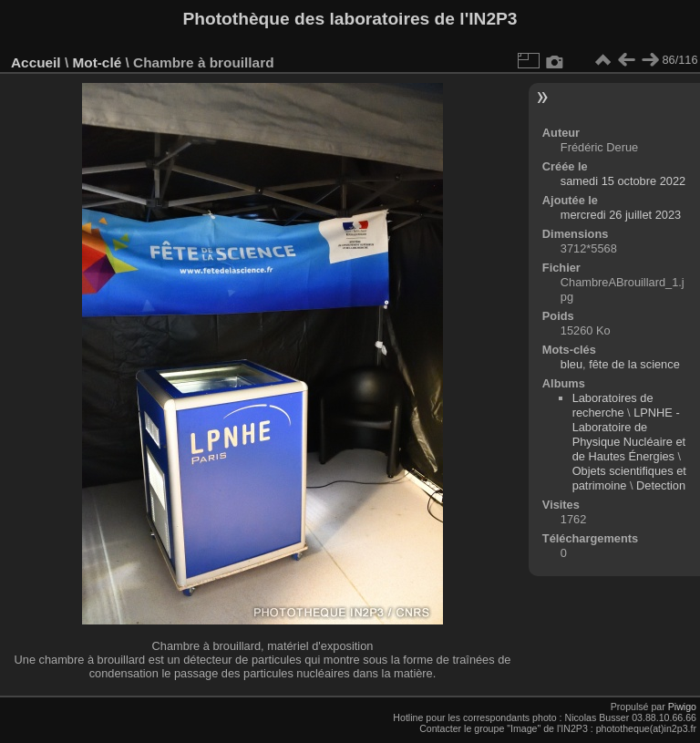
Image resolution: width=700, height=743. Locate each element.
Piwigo (682, 707)
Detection (661, 485)
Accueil (36, 62)
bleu (571, 364)
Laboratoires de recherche (613, 405)
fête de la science (634, 364)
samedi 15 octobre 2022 (623, 181)
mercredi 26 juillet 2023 (621, 215)
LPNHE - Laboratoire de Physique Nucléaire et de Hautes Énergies (629, 434)
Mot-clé (97, 62)
